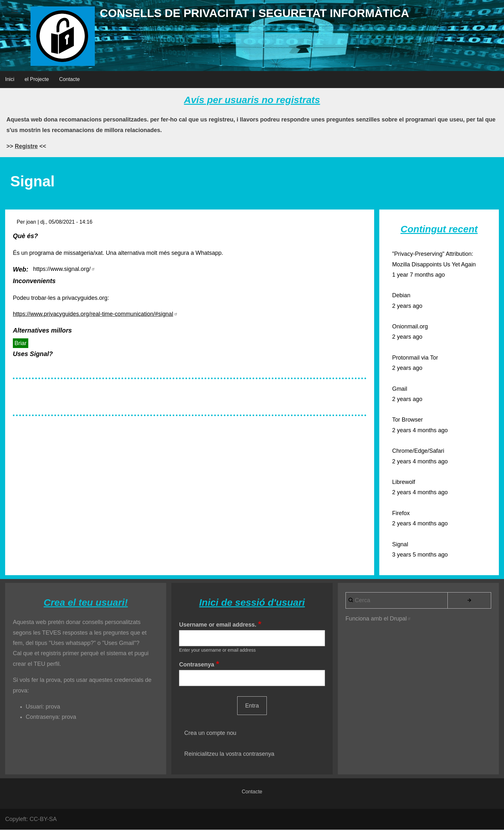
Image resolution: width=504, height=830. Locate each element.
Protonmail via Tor (415, 358)
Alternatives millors (42, 330)
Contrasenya (197, 665)
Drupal (401, 619)
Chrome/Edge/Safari (418, 451)
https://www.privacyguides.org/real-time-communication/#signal (96, 314)
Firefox (401, 513)
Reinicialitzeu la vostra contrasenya (230, 754)
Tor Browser (408, 420)
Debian (401, 295)
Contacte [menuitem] (69, 79)
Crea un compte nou (210, 733)
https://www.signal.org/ (64, 269)
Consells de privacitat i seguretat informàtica (258, 13)
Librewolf (404, 482)
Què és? (25, 236)
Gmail (400, 389)
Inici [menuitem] (10, 79)
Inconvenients (34, 281)
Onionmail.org (410, 326)
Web (19, 269)
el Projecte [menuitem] (37, 79)
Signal (400, 544)
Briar (21, 343)
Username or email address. (218, 625)
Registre (26, 146)
